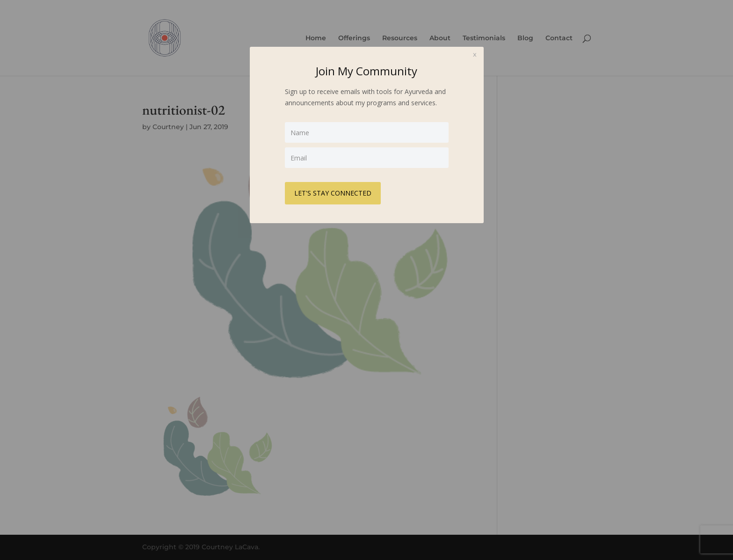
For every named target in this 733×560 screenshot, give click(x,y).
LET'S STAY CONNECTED (333, 193)
